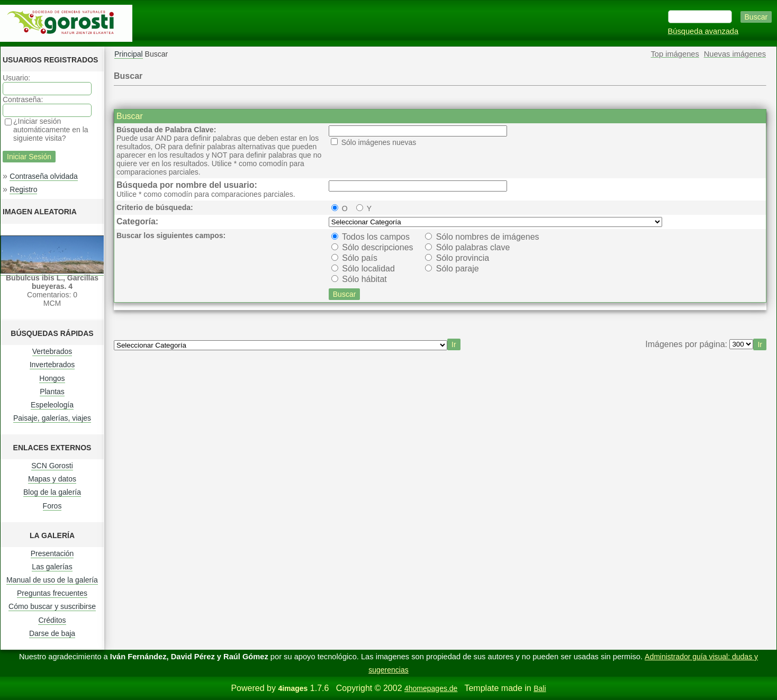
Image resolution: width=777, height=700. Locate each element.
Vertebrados (52, 351)
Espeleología (52, 405)
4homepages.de (431, 688)
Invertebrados (52, 365)
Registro (23, 189)
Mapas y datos (52, 479)
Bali (540, 688)
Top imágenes (675, 54)
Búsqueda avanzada (703, 31)
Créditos (52, 620)
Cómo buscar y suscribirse (52, 606)
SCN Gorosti (52, 466)
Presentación (52, 553)
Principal (129, 54)
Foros (52, 506)
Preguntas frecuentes (52, 593)
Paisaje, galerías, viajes (52, 418)
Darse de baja (52, 633)
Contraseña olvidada (43, 176)
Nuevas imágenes (735, 54)
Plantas (52, 392)
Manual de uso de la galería (52, 580)
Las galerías (52, 567)
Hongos (52, 378)
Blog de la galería (52, 492)
